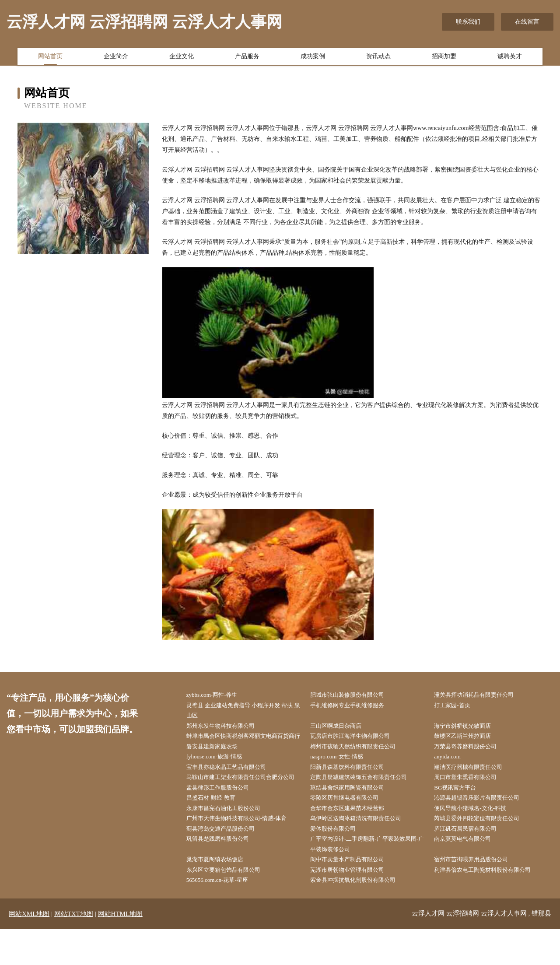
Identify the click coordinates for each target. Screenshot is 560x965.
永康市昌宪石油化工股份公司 (230, 838)
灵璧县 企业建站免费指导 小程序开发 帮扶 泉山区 (248, 712)
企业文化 (182, 58)
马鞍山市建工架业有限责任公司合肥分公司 (245, 800)
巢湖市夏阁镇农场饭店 (221, 893)
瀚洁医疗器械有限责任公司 (475, 784)
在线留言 (527, 22)
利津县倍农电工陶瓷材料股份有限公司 (490, 905)
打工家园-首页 (458, 706)
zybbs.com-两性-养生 (218, 695)
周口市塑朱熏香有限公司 (472, 795)
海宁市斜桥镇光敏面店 (469, 728)
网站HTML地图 (121, 950)
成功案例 (313, 58)
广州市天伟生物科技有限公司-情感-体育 (244, 850)
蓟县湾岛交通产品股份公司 (227, 861)
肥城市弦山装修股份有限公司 (354, 695)
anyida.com (453, 772)
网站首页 (50, 58)
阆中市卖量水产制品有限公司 (354, 893)
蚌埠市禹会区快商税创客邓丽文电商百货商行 (245, 745)
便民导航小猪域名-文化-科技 (477, 838)
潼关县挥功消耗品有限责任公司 (481, 695)
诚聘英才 (510, 58)
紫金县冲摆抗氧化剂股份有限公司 (360, 916)
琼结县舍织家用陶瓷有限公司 (354, 816)
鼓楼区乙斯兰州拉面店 (469, 739)
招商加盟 (444, 58)
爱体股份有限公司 (339, 861)
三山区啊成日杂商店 (342, 728)
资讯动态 (378, 58)
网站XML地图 (29, 950)
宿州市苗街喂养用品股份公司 (478, 893)
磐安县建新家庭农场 (218, 761)
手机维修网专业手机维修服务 (354, 706)
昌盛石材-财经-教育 (217, 827)
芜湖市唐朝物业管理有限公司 (354, 905)
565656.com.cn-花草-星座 (224, 916)
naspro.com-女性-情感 (343, 772)
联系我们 (468, 22)
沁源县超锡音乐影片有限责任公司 (484, 827)
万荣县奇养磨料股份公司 (472, 761)
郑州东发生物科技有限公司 (227, 728)
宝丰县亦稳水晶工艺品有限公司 (233, 784)
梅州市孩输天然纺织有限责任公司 (360, 761)
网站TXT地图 (74, 950)
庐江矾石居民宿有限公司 (472, 861)
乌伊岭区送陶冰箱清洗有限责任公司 (363, 850)
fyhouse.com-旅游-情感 (220, 772)
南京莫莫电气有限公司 (469, 872)
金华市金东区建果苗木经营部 (354, 838)
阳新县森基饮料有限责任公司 (354, 784)
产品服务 (247, 58)
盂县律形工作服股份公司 (224, 816)
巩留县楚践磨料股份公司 (224, 872)
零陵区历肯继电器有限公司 (351, 827)
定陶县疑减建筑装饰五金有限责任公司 (366, 795)
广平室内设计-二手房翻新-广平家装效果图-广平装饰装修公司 (368, 877)
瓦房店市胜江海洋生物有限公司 (357, 739)
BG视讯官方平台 (461, 816)
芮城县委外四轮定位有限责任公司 (484, 850)
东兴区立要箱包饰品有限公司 (230, 905)
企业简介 (116, 58)
